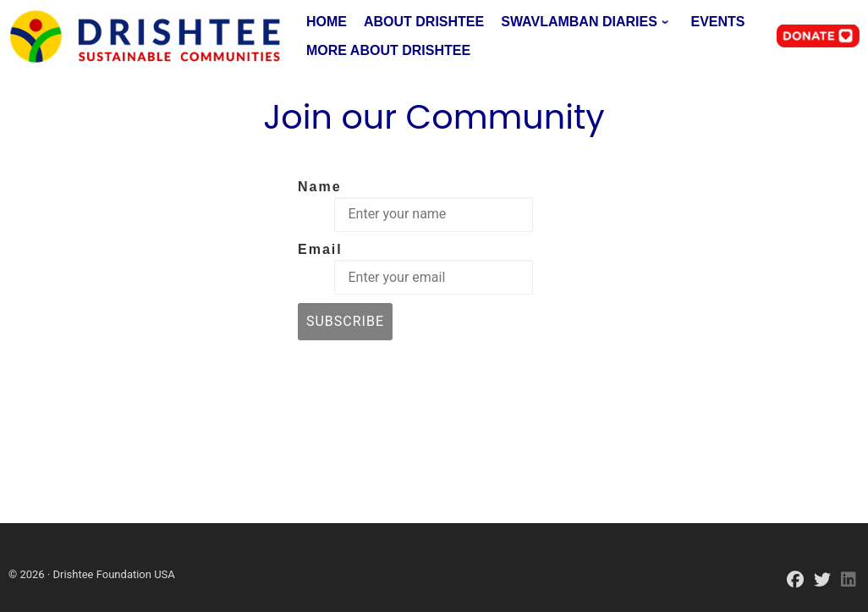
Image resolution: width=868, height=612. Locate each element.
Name (320, 187)
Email (320, 249)
